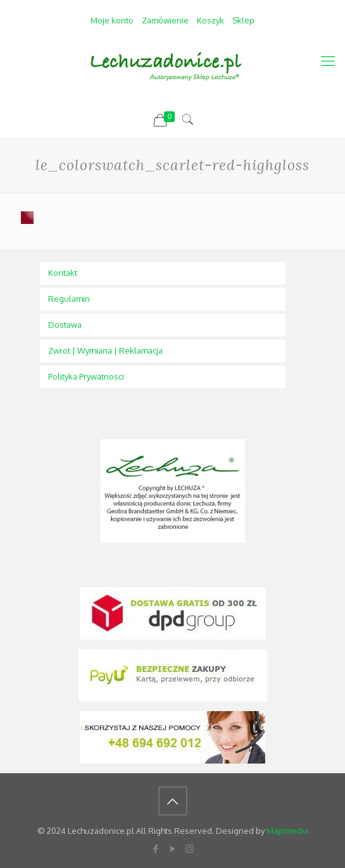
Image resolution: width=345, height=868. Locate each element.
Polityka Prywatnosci (86, 376)
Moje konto (112, 20)
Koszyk (210, 20)
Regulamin (69, 299)
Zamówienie (165, 20)
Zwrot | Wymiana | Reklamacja (105, 350)
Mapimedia (287, 831)
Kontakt (63, 273)
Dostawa (65, 325)
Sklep (243, 20)
